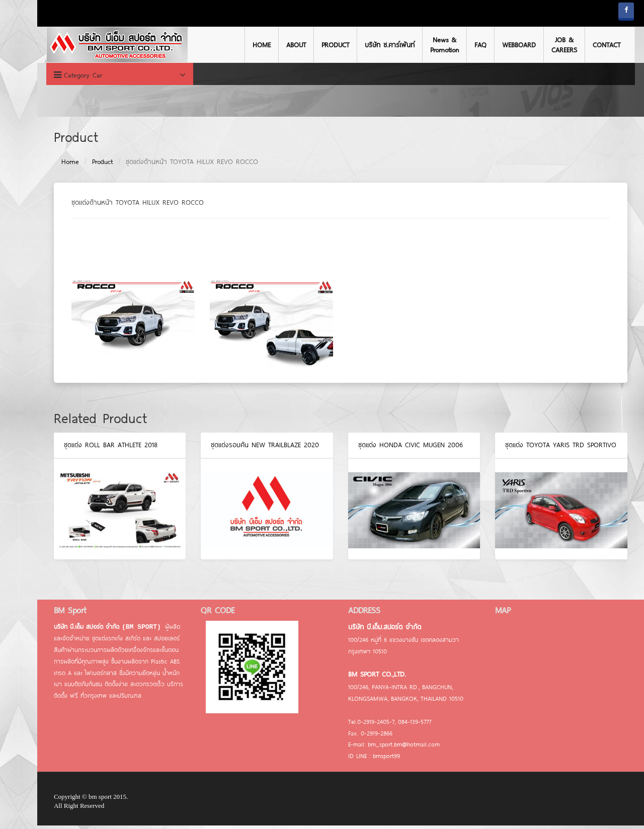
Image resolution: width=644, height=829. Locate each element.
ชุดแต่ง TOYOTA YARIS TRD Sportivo (543, 448)
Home (52, 165)
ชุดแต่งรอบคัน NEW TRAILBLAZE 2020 (247, 448)
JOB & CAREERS (546, 45)
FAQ (462, 45)
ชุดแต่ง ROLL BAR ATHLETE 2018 (92, 448)
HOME (243, 45)
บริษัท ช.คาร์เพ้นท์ (371, 45)
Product (84, 165)
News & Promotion (426, 45)
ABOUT (277, 45)
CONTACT (588, 45)
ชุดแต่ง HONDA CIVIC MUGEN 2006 (392, 448)
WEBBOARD (500, 45)
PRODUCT (317, 45)
